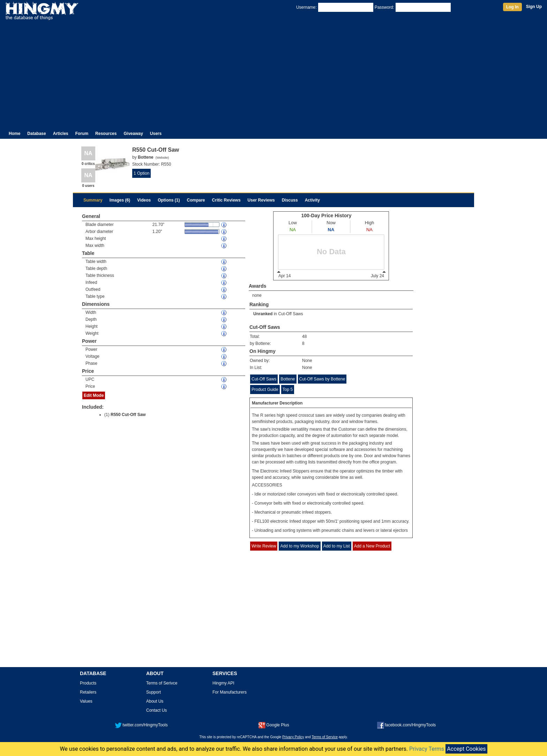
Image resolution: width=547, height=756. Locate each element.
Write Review (264, 546)
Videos (144, 200)
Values (86, 701)
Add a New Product (372, 546)
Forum (82, 134)
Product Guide (265, 390)
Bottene (288, 379)
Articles (61, 134)
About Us (155, 701)
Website (162, 158)
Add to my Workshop (299, 546)
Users (156, 134)
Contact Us (156, 710)
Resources (106, 134)
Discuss (290, 200)
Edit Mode (94, 395)
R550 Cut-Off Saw (128, 415)
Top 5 (288, 390)
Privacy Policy (293, 737)
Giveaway (133, 134)
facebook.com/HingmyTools (407, 725)
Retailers (88, 692)
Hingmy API (223, 683)
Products (88, 683)
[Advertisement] (273, 73)
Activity (312, 200)
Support (153, 692)
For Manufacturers (230, 692)
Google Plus (274, 725)
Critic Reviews (226, 200)
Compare (196, 200)
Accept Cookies (466, 749)
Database (36, 134)
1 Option (141, 173)
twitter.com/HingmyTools (141, 725)
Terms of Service (325, 737)
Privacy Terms (427, 749)
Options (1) (169, 200)
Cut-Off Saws (290, 314)
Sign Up (534, 7)
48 (304, 337)
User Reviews (261, 200)
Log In (512, 7)
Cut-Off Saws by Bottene (322, 379)
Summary (93, 200)
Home (14, 134)
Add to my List (337, 546)
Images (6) (120, 200)
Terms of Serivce (162, 683)
